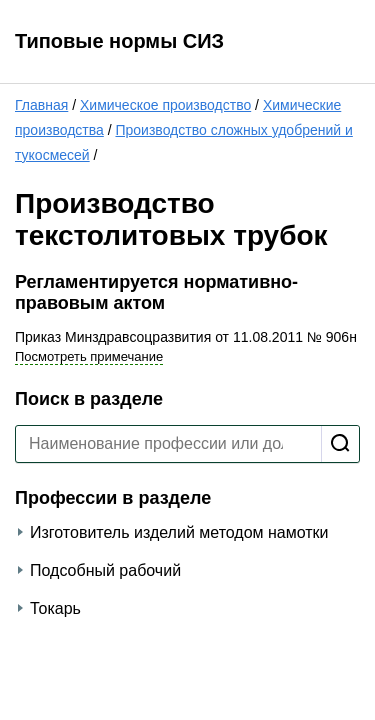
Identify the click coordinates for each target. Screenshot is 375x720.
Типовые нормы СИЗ (119, 41)
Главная (41, 105)
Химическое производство (165, 105)
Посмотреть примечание (89, 356)
